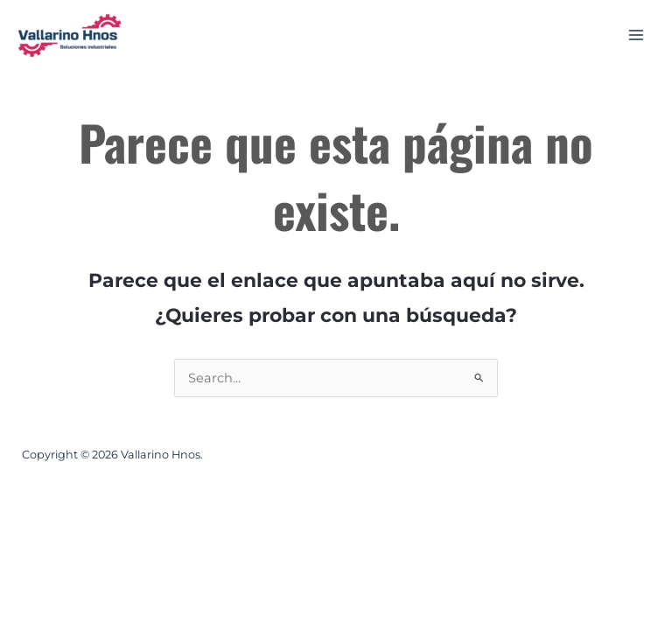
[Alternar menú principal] (636, 35)
